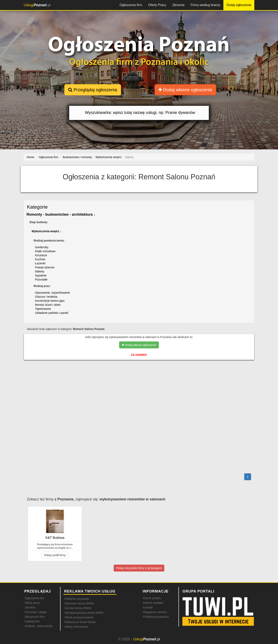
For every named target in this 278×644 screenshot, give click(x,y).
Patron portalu (152, 598)
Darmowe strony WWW (79, 603)
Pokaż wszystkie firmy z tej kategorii (139, 568)
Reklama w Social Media (80, 622)
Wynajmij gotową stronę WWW (84, 613)
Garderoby (42, 247)
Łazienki (40, 263)
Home (30, 157)
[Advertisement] (139, 380)
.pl (37, 5)
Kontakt (148, 607)
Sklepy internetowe (76, 627)
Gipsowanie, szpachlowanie (53, 293)
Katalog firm (32, 621)
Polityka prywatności (156, 617)
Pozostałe (41, 279)
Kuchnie (40, 259)
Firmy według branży (206, 5)
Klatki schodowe (45, 251)
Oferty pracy (32, 603)
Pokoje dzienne (45, 267)
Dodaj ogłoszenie (239, 5)
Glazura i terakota (46, 297)
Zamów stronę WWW (78, 608)
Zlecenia (178, 5)
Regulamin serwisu (155, 612)
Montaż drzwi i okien (48, 305)
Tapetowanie (43, 309)
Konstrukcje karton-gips (50, 301)
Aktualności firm (35, 617)
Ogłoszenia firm (131, 5)
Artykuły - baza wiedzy (39, 626)
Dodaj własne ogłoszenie (185, 90)
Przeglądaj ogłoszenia (93, 90)
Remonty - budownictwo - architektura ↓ (61, 214)
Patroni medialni (153, 603)
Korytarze (41, 255)
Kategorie (37, 207)
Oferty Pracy (157, 5)
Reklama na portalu (77, 599)
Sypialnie (41, 275)
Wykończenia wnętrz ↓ (47, 231)
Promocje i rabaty (36, 612)
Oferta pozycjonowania (79, 617)
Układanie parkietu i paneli (52, 313)
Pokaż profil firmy (55, 555)
